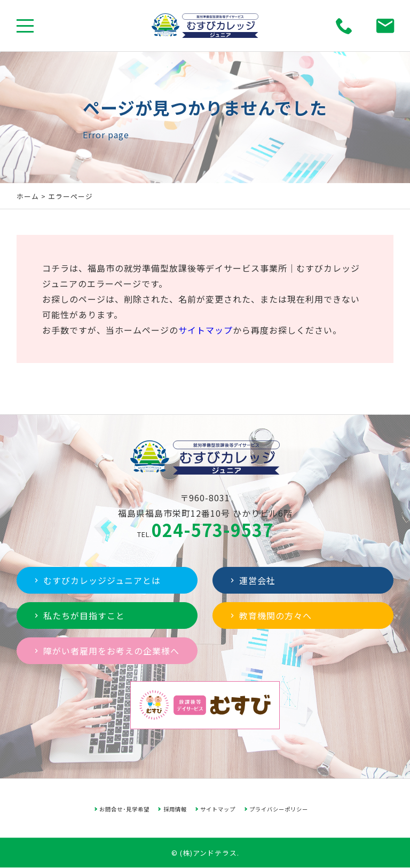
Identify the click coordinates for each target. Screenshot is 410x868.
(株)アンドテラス (208, 853)
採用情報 (175, 809)
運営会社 (252, 580)
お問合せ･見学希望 (124, 809)
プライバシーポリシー (279, 809)
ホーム (28, 196)
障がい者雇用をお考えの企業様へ (106, 651)
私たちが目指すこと (78, 616)
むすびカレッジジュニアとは (96, 580)
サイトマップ (206, 330)
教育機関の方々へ (270, 616)
